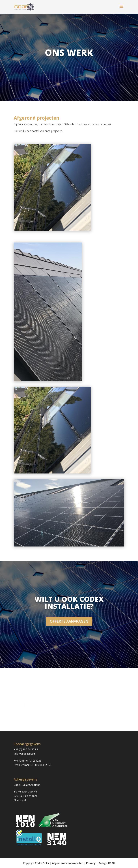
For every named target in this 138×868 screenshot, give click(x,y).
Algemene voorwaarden (68, 863)
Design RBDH (107, 863)
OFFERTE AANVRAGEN (69, 621)
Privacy (91, 863)
